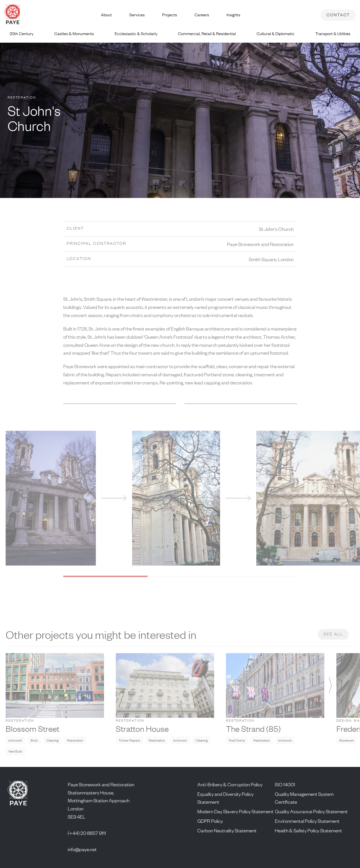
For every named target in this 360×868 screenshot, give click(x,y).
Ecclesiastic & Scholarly (136, 34)
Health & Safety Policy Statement (308, 830)
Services (137, 15)
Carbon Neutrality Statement (227, 830)
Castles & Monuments (74, 34)
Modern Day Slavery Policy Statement (235, 811)
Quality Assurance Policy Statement (311, 811)
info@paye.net (82, 849)
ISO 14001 (285, 784)
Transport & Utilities (333, 34)
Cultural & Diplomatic (276, 34)
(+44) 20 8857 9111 (87, 833)
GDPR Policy (210, 821)
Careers (202, 15)
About (106, 15)
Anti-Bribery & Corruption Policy (230, 784)
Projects (170, 15)
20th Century (21, 34)
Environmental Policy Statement (307, 821)
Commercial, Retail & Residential (207, 34)
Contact (338, 15)
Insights (233, 15)
